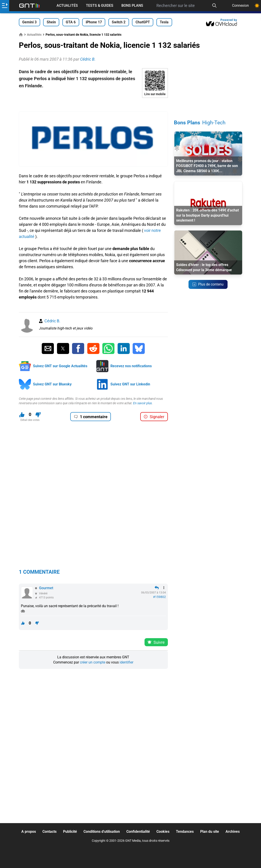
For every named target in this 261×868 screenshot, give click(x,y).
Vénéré (43, 593)
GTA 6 (71, 22)
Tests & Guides (100, 5)
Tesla (164, 22)
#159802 (159, 597)
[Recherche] (215, 6)
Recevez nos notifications (131, 366)
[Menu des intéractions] (164, 588)
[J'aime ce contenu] (22, 415)
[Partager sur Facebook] (78, 349)
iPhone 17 (94, 22)
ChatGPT (143, 22)
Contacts (49, 832)
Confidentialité (138, 832)
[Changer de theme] (257, 6)
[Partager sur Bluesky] (139, 349)
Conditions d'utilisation (102, 832)
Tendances (185, 832)
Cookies (163, 832)
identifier (126, 662)
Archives (233, 832)
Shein (51, 22)
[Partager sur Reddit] (93, 349)
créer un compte (93, 662)
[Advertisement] (93, 105)
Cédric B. (52, 321)
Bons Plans (132, 5)
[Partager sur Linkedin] (124, 349)
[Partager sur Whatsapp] (108, 349)
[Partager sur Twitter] (63, 349)
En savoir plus (143, 403)
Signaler (154, 417)
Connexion (240, 5)
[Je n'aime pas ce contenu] (38, 415)
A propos (29, 832)
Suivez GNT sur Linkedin (130, 384)
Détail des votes (30, 420)
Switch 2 (119, 22)
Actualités (67, 5)
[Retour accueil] (29, 6)
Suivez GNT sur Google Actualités (60, 366)
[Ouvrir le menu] (5, 6)
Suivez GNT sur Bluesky (52, 384)
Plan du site (210, 832)
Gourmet (46, 588)
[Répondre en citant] (157, 588)
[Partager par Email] (48, 349)
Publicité (70, 832)
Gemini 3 (29, 22)
